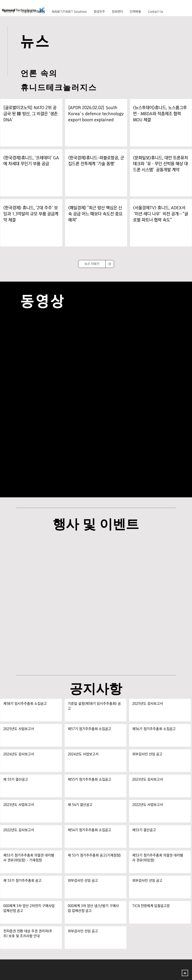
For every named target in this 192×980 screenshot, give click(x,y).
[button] (117, 10)
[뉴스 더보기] (92, 264)
